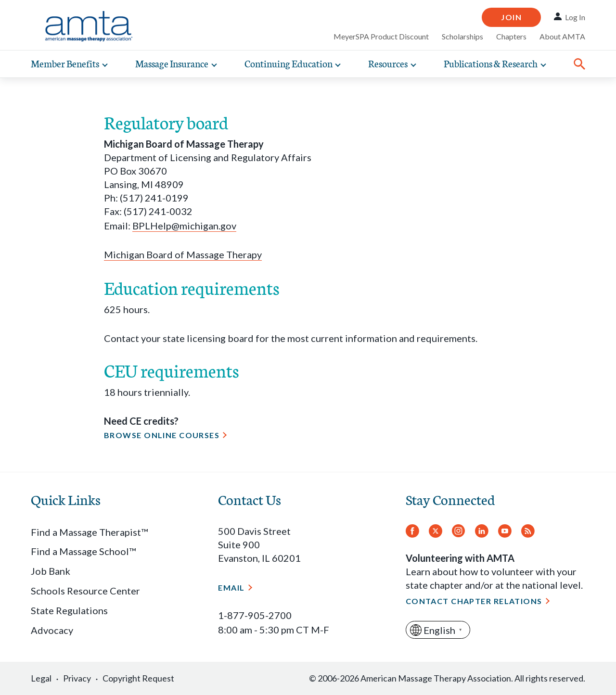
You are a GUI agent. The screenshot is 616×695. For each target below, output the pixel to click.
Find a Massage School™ (83, 551)
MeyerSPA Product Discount (381, 36)
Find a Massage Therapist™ (89, 532)
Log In (575, 17)
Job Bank (51, 571)
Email (231, 588)
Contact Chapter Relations (474, 601)
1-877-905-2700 (255, 615)
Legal (41, 678)
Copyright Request (138, 678)
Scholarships (462, 36)
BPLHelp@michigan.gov (184, 226)
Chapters (511, 36)
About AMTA (562, 36)
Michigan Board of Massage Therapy (183, 254)
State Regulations (69, 610)
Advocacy (52, 630)
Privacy (77, 678)
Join (511, 17)
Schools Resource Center (85, 591)
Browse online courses (162, 435)
